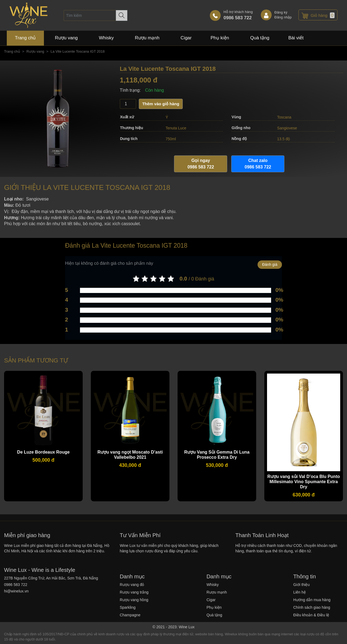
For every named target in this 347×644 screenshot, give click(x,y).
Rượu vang (35, 51)
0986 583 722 (237, 18)
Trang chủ (12, 51)
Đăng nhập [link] (283, 17)
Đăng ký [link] (281, 12)
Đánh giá (270, 264)
